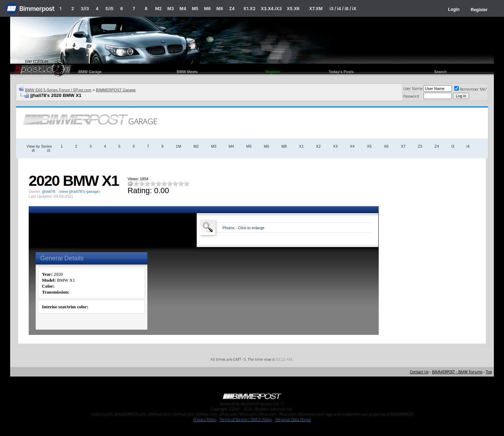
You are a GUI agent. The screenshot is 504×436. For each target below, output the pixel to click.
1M (178, 146)
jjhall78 (48, 191)
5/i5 (109, 9)
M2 (158, 9)
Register (479, 10)
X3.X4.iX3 (271, 9)
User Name (413, 88)
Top (489, 372)
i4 (468, 146)
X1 (301, 146)
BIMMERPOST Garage (116, 90)
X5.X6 (293, 9)
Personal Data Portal (293, 419)
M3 (171, 9)
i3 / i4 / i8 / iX (343, 9)
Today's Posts (341, 72)
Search (440, 72)
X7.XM (316, 9)
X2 (318, 146)
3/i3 (85, 9)
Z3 (420, 146)
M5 (195, 9)
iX (49, 150)
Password (411, 96)
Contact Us (419, 372)
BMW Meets (187, 72)
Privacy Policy (205, 419)
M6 (207, 9)
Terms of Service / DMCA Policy (246, 419)
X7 (403, 146)
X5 (369, 146)
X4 (352, 146)
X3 (335, 146)
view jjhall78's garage (79, 191)
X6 (386, 146)
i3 (453, 146)
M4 (183, 9)
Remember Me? (470, 89)
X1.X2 (249, 9)
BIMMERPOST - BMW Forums (457, 372)
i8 (33, 150)
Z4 (232, 9)
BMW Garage (90, 72)
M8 (220, 9)
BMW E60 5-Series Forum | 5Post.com (58, 90)
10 (187, 184)
